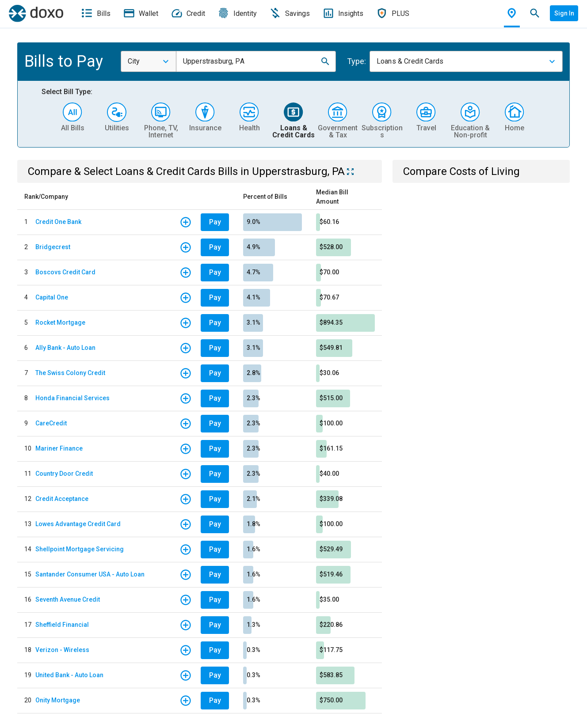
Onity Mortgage (58, 700)
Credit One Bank (58, 222)
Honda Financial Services (72, 398)
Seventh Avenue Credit (68, 599)
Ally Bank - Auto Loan (65, 348)
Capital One (52, 297)
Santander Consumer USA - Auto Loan (90, 574)
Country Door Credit (64, 474)
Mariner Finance (59, 448)
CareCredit (51, 423)
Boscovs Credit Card (65, 272)
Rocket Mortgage (60, 322)
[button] (325, 61)
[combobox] (149, 61)
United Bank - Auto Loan (69, 675)
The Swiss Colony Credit (70, 373)
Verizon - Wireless (62, 650)
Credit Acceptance (62, 499)
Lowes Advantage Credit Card (78, 524)
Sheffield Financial (62, 625)
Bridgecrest (53, 247)
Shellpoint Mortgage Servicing (80, 549)
